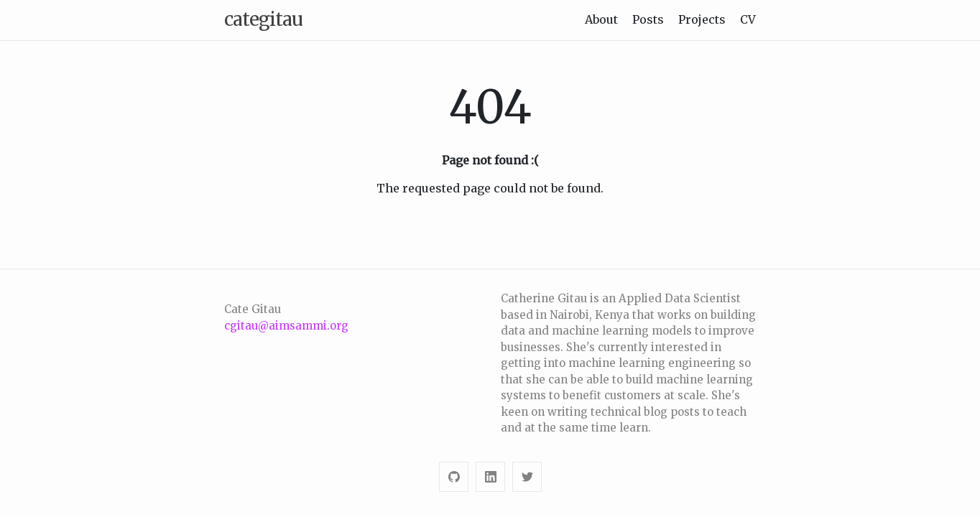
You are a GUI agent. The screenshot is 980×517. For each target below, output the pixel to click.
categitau (263, 19)
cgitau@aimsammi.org (286, 326)
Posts (648, 19)
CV (748, 19)
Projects (702, 19)
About (601, 19)
